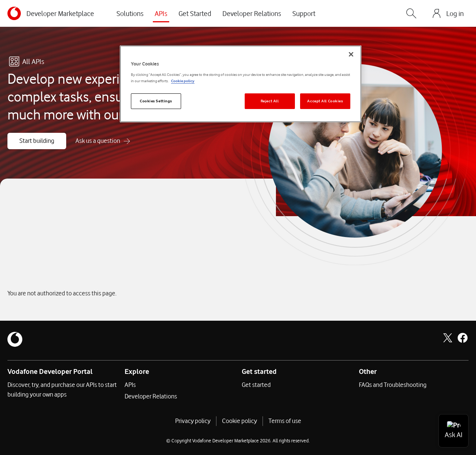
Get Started (195, 13)
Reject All (270, 101)
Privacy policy (193, 421)
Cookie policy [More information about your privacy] (183, 81)
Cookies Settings (156, 101)
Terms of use (285, 421)
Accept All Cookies (325, 101)
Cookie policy (239, 421)
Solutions (130, 13)
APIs (161, 13)
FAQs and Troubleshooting (393, 385)
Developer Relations (252, 13)
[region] (241, 84)
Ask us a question (98, 141)
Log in (455, 13)
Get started (256, 385)
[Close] (351, 54)
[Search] (411, 13)
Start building (37, 141)
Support (304, 13)
